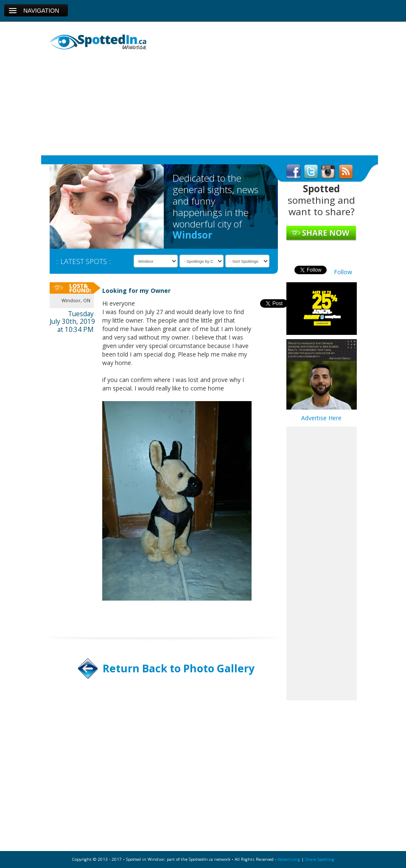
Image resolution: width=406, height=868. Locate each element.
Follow (343, 272)
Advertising (289, 859)
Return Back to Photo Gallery (179, 668)
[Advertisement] (256, 90)
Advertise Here (321, 418)
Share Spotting (320, 859)
